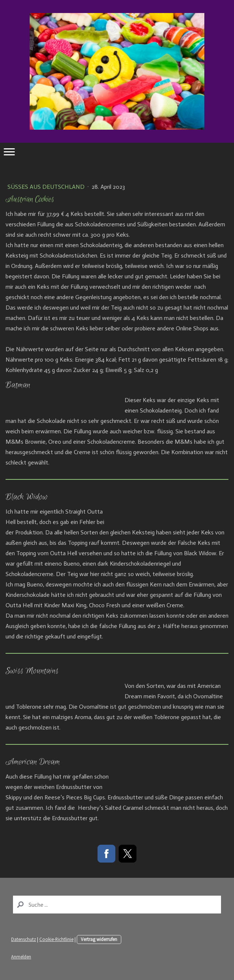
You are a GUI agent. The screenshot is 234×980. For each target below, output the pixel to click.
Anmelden (21, 957)
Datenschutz (24, 939)
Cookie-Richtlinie (56, 939)
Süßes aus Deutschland (47, 187)
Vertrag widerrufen (99, 939)
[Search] (117, 905)
